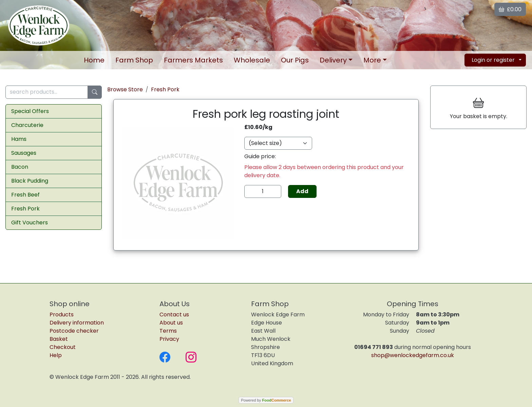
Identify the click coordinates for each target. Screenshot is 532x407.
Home (94, 60)
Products (62, 314)
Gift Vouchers (30, 223)
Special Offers (30, 111)
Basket (59, 339)
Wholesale (252, 60)
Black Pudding (30, 181)
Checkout (63, 347)
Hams (19, 139)
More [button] (372, 60)
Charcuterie (27, 125)
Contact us (174, 314)
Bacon (20, 167)
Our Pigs (295, 60)
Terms (168, 331)
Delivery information (77, 323)
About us (171, 323)
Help (56, 355)
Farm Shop (134, 60)
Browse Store (125, 89)
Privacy (169, 339)
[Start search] (95, 92)
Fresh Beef (25, 195)
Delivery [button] (333, 60)
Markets (193, 60)
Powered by (266, 400)
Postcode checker (74, 331)
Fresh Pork (25, 209)
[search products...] (47, 92)
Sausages (24, 153)
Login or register (493, 60)
